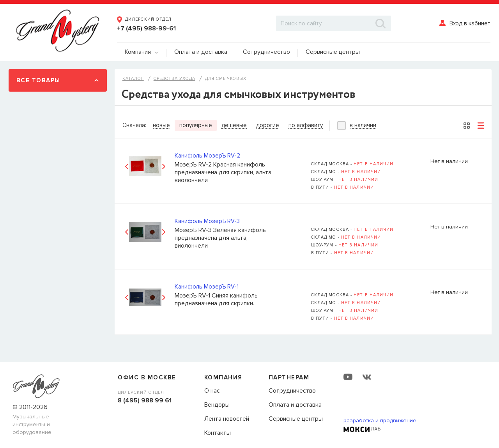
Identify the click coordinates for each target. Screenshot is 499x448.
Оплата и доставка (295, 405)
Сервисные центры (296, 419)
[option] (145, 166)
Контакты (218, 433)
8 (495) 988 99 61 (145, 400)
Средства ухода (174, 79)
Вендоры (217, 405)
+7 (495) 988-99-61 (146, 28)
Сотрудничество (292, 391)
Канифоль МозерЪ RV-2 (207, 156)
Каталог (133, 79)
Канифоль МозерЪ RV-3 (207, 221)
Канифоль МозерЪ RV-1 (207, 287)
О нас (212, 391)
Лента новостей (227, 419)
